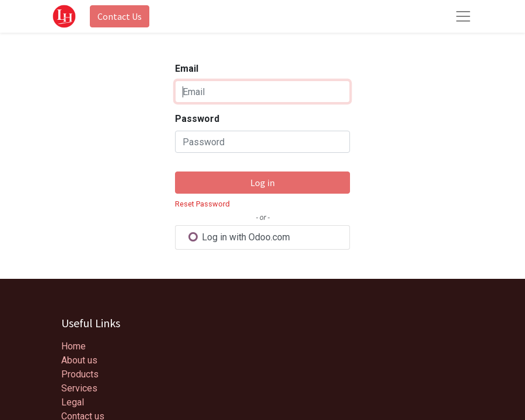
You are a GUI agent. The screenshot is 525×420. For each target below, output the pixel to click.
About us (79, 360)
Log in (262, 183)
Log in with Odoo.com (239, 237)
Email (187, 69)
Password (197, 119)
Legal (73, 402)
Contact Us (120, 16)
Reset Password (202, 204)
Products (80, 374)
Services (79, 388)
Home (73, 346)
